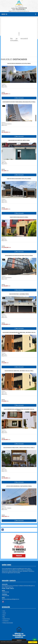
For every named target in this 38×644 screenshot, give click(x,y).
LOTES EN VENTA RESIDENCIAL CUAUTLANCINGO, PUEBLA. (19, 486)
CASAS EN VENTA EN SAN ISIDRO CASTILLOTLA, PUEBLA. (19, 179)
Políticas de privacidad (8, 623)
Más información (24, 642)
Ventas (4, 613)
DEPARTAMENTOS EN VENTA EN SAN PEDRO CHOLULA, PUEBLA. (19, 256)
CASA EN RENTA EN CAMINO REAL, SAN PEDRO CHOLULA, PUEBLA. (19, 371)
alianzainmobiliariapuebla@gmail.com (11, 599)
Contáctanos (6, 621)
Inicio (4, 611)
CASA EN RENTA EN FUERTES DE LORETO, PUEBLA (19, 140)
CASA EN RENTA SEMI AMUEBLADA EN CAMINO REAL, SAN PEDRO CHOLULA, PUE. (19, 333)
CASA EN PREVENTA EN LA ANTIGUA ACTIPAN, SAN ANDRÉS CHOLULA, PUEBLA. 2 (19, 410)
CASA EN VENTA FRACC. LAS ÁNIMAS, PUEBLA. (19, 294)
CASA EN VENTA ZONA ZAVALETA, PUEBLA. (19, 217)
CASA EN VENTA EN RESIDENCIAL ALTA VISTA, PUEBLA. (19, 64)
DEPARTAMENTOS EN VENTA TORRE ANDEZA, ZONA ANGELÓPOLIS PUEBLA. (19, 102)
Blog (4, 617)
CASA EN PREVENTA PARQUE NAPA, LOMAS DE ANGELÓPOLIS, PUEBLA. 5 (19, 448)
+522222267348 (22, 8)
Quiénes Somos (6, 619)
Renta (4, 615)
